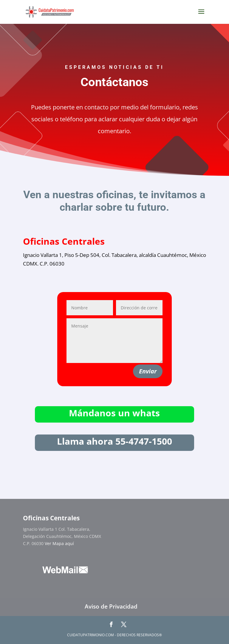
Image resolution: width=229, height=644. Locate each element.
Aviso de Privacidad (111, 606)
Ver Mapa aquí (59, 543)
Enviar (148, 371)
